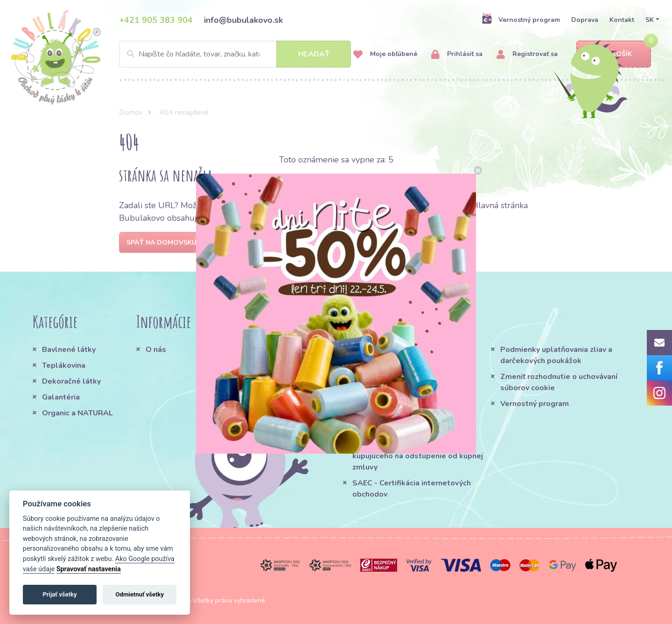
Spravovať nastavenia (89, 569)
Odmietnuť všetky (140, 594)
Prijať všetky (59, 594)
